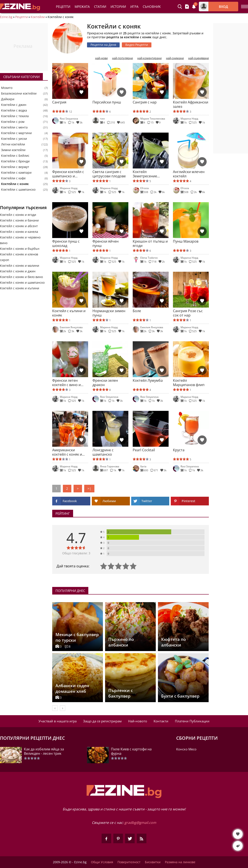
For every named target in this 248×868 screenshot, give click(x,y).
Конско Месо (186, 749)
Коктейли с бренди (15, 161)
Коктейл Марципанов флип (189, 383)
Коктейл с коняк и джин (18, 271)
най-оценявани (199, 58)
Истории (118, 7)
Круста (179, 450)
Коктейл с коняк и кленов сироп (19, 257)
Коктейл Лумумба (148, 381)
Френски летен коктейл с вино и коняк (66, 383)
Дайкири (8, 99)
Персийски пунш (107, 102)
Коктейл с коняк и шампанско (22, 282)
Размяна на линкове (180, 862)
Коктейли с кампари (16, 173)
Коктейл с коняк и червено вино (20, 240)
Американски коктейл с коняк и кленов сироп (67, 452)
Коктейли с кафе (13, 178)
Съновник (152, 7)
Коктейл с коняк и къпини (20, 288)
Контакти (161, 721)
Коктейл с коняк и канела (19, 232)
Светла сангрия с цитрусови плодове (109, 174)
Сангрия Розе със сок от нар (188, 313)
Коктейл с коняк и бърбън (20, 249)
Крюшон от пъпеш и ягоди (150, 243)
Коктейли (38, 17)
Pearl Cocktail (144, 450)
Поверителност (129, 862)
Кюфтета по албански (174, 642)
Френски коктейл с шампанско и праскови (68, 174)
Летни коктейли (13, 144)
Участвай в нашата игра (58, 721)
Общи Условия (102, 862)
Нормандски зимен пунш (109, 313)
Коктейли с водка (14, 110)
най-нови (101, 58)
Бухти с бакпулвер (180, 696)
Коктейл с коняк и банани (19, 220)
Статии (100, 7)
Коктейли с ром (13, 122)
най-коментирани (149, 58)
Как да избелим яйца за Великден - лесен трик (44, 751)
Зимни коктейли (13, 150)
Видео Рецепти (137, 45)
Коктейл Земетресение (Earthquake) (145, 174)
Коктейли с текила (15, 116)
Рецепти (63, 7)
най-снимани (175, 58)
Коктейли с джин (14, 105)
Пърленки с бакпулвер (121, 693)
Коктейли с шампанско (18, 190)
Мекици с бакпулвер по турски (77, 637)
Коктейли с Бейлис (15, 156)
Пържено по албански (121, 642)
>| (89, 488)
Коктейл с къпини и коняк (69, 313)
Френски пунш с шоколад (66, 243)
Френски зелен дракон (105, 383)
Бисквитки (153, 862)
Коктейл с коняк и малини (20, 266)
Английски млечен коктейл (189, 174)
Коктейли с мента (14, 127)
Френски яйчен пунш (106, 243)
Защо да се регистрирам (102, 721)
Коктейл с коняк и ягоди (18, 215)
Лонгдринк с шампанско (103, 452)
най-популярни (122, 58)
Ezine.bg (6, 17)
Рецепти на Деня (103, 45)
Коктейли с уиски (14, 139)
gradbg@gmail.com (140, 823)
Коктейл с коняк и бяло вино (21, 277)
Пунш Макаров (186, 241)
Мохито (7, 88)
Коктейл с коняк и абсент (19, 226)
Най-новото (138, 721)
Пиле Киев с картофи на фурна (131, 751)
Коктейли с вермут (15, 167)
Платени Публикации (192, 721)
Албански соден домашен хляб (72, 688)
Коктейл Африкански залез (191, 104)
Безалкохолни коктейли (19, 93)
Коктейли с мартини (16, 133)
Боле (137, 311)
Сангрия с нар (145, 102)
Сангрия (59, 102)
